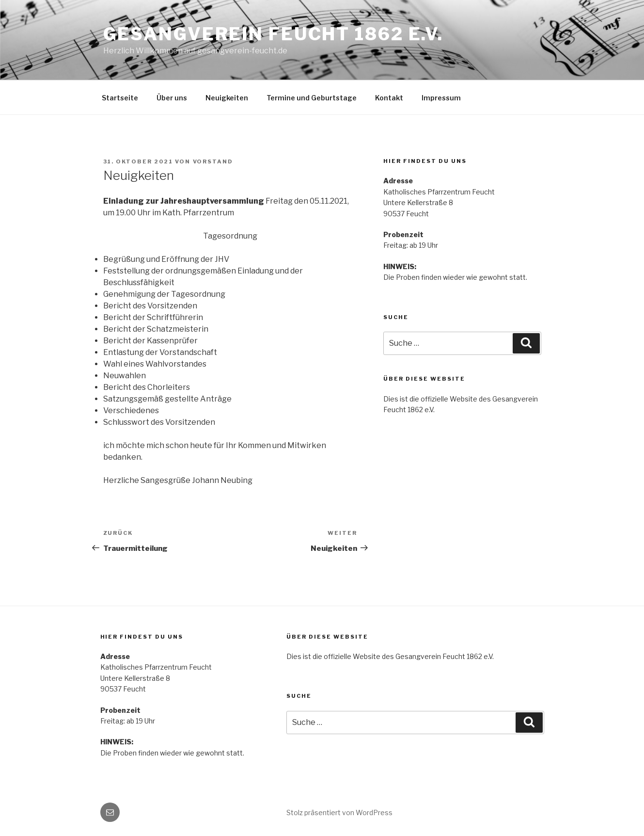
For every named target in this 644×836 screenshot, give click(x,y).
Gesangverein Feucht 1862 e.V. (274, 34)
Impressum (441, 98)
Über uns (172, 98)
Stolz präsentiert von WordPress (339, 812)
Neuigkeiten (227, 98)
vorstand (213, 161)
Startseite (120, 98)
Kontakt (389, 98)
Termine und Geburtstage (312, 98)
